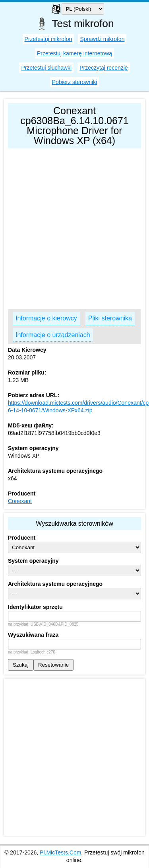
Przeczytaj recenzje (104, 68)
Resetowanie (53, 665)
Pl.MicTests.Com (60, 852)
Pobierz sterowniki (75, 82)
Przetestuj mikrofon (48, 39)
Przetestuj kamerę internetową (74, 53)
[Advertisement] (74, 227)
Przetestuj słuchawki (46, 68)
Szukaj (21, 665)
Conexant (20, 501)
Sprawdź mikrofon (102, 39)
